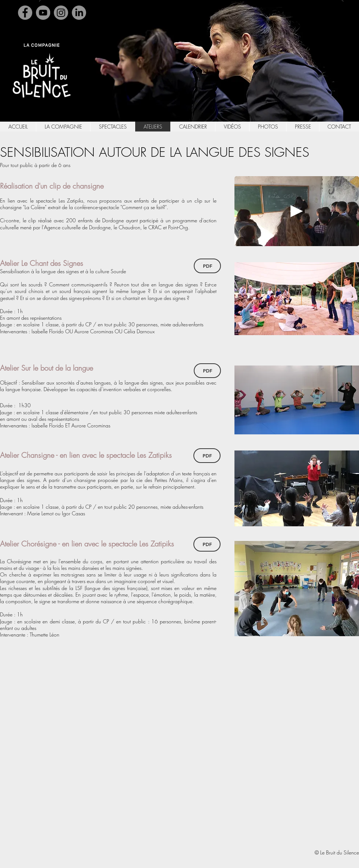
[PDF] (207, 266)
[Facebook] (25, 13)
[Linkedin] (79, 13)
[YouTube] (43, 13)
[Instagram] (61, 13)
